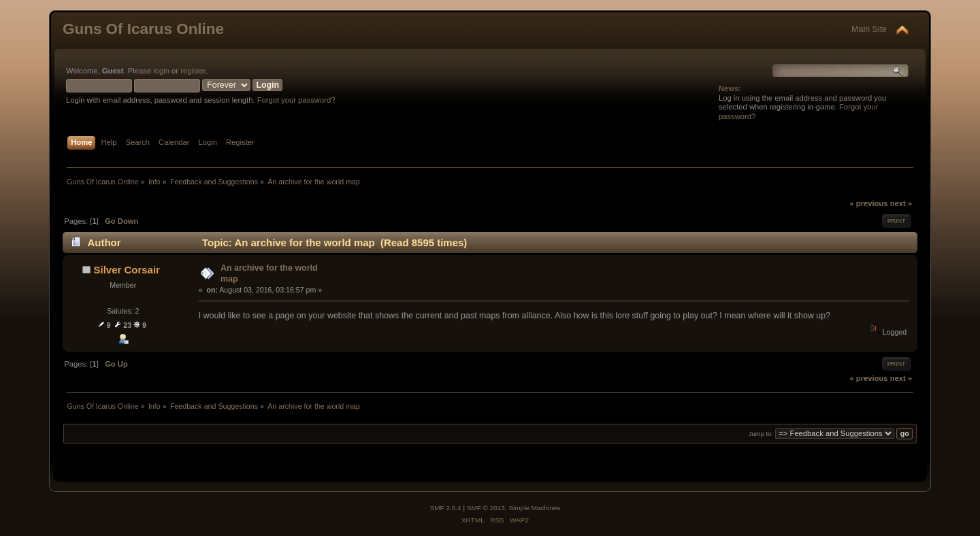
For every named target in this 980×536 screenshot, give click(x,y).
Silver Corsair (127, 270)
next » (901, 203)
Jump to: (761, 434)
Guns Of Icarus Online (143, 29)
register (193, 71)
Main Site (869, 29)
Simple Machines (534, 508)
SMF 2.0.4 (446, 508)
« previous (868, 203)
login (161, 71)
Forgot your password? (296, 100)
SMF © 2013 (486, 508)
